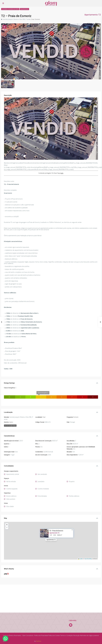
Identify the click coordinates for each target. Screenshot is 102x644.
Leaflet (80, 540)
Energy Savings (9, 364)
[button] (5, 639)
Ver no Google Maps (10, 407)
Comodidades (9, 447)
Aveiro (11, 403)
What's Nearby (9, 550)
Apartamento (24, 9)
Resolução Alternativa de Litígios (83, 635)
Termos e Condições (67, 635)
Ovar (32, 19)
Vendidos (5, 9)
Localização (8, 394)
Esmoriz (37, 19)
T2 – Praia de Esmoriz (56, 512)
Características (9, 417)
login (62, 154)
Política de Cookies (54, 635)
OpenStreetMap (88, 540)
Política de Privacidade (41, 635)
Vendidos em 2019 (13, 9)
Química (39, 641)
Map (5, 499)
